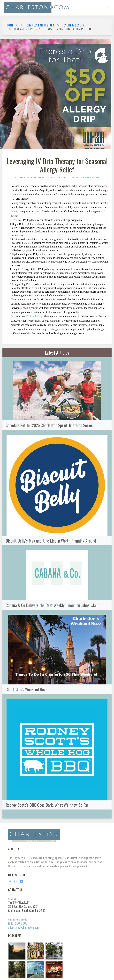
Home (10, 25)
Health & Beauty (73, 25)
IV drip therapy (34, 316)
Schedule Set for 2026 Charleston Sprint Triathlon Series (49, 425)
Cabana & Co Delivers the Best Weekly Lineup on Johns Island (53, 605)
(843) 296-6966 (18, 923)
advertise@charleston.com (24, 927)
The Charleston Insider (38, 25)
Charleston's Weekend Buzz (26, 689)
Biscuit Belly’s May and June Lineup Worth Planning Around (51, 541)
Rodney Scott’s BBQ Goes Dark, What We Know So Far (47, 805)
